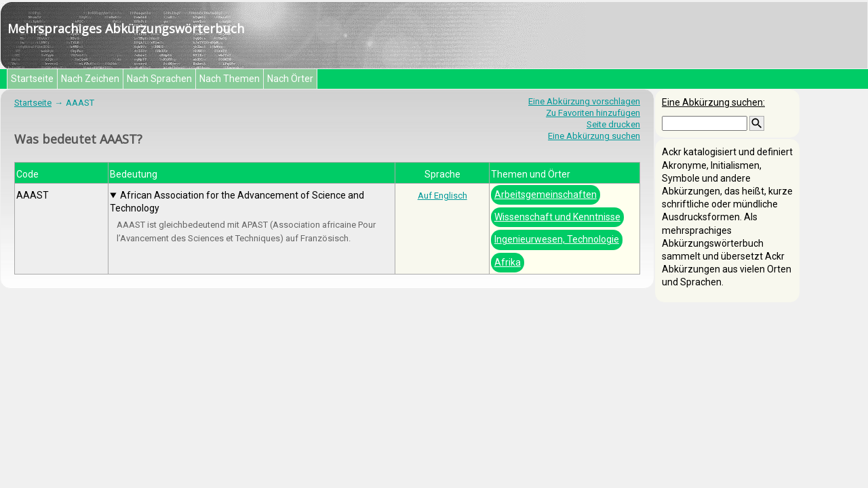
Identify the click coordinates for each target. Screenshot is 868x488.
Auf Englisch (442, 196)
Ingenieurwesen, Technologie (557, 239)
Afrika (508, 262)
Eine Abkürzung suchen (594, 136)
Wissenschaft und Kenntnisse (557, 217)
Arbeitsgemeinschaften (546, 195)
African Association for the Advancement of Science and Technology (237, 202)
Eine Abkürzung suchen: (713, 102)
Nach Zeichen (90, 79)
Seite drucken (613, 124)
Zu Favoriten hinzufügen (593, 113)
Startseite (32, 79)
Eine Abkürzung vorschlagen (584, 101)
